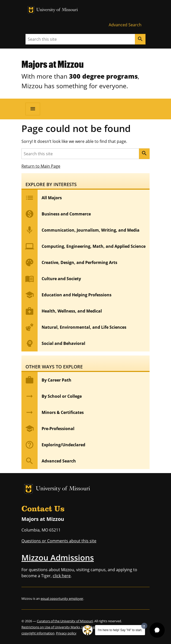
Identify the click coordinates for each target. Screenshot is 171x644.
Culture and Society (51, 279)
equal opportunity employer (62, 598)
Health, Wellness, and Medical (62, 311)
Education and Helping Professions (66, 295)
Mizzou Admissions (58, 558)
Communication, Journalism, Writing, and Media (80, 230)
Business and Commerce (56, 214)
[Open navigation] (33, 109)
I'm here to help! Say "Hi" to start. (120, 630)
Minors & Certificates (53, 412)
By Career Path (46, 380)
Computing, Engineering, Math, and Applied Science (83, 246)
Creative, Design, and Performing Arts (69, 262)
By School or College (52, 396)
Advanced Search (125, 25)
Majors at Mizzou (53, 64)
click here (62, 576)
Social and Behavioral (53, 343)
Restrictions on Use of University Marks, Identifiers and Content (69, 627)
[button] (157, 630)
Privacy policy (66, 633)
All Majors (42, 198)
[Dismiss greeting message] (144, 626)
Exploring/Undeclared (53, 445)
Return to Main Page (41, 166)
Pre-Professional (48, 429)
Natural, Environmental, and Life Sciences (74, 327)
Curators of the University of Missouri (65, 621)
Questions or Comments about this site (59, 541)
